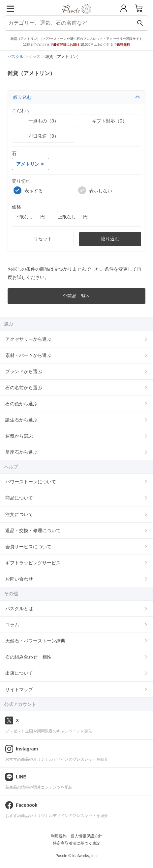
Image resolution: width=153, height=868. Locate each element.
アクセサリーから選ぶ (28, 339)
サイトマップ (19, 690)
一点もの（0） (44, 121)
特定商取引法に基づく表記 (76, 843)
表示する (28, 190)
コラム (12, 625)
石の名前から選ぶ (24, 388)
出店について (19, 673)
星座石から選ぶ (21, 452)
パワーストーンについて (31, 482)
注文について (19, 514)
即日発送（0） (44, 136)
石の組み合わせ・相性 (28, 657)
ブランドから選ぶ (24, 371)
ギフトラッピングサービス (33, 563)
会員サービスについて (28, 547)
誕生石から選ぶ (21, 420)
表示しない (95, 190)
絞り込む (76, 97)
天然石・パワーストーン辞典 (35, 641)
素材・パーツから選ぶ (28, 355)
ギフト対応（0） (109, 121)
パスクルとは (19, 609)
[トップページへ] (77, 16)
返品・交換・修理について (33, 530)
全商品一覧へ (76, 296)
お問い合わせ (19, 579)
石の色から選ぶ (21, 404)
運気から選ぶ (19, 436)
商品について (19, 498)
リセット (43, 239)
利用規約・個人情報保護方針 (76, 836)
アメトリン (30, 164)
